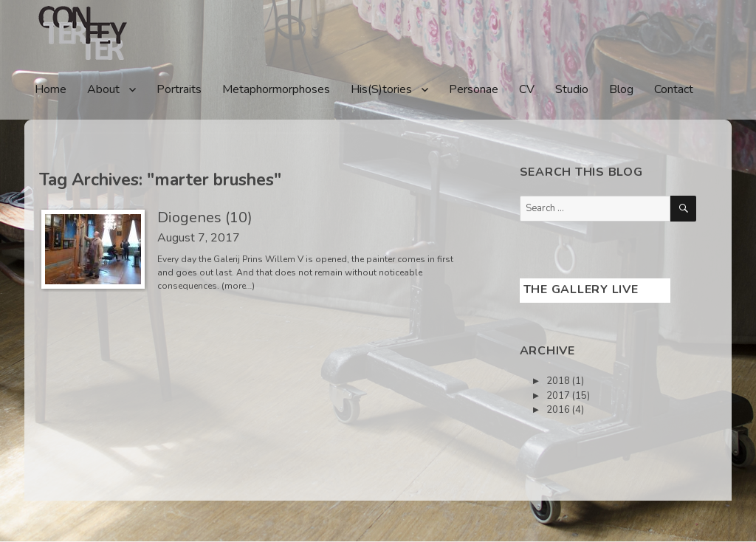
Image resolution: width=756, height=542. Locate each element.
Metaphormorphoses (276, 89)
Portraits (179, 89)
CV (527, 89)
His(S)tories (381, 89)
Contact (674, 89)
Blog (621, 89)
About (103, 89)
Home (51, 89)
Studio (572, 89)
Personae (474, 89)
